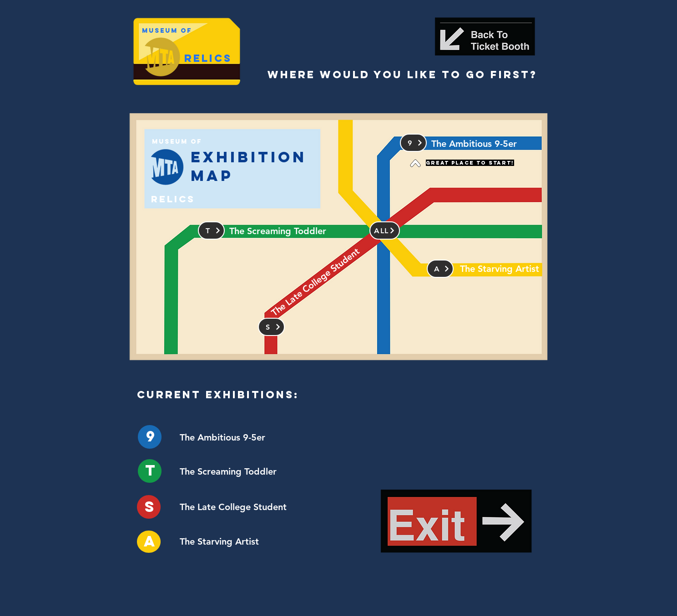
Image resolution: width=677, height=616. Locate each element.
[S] (271, 327)
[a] (440, 269)
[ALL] (385, 230)
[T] (211, 230)
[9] (413, 143)
